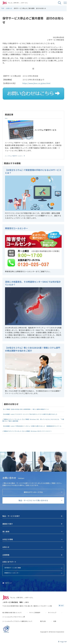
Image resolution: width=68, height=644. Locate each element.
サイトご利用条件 (35, 615)
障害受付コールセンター (33, 575)
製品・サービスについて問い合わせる (40, 503)
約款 (55, 624)
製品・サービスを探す (11, 518)
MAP (61, 608)
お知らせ (32, 550)
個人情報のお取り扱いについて (12, 615)
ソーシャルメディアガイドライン (14, 619)
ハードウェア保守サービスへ (15, 156)
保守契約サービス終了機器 (33, 570)
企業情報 (6, 557)
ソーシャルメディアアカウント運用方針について (17, 624)
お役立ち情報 (32, 542)
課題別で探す (8, 526)
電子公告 (43, 624)
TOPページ (7, 585)
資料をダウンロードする (43, 495)
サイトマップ (52, 615)
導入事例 (32, 534)
